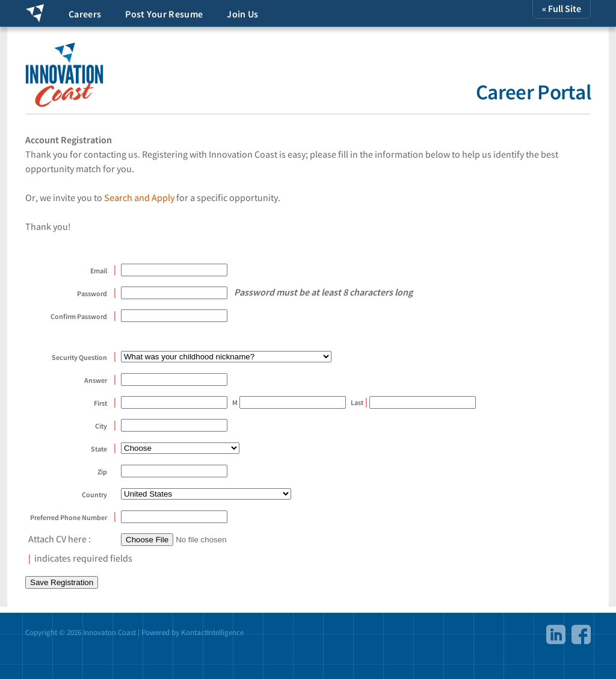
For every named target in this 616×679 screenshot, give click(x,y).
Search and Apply (139, 197)
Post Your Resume (164, 14)
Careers (85, 14)
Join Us (242, 14)
